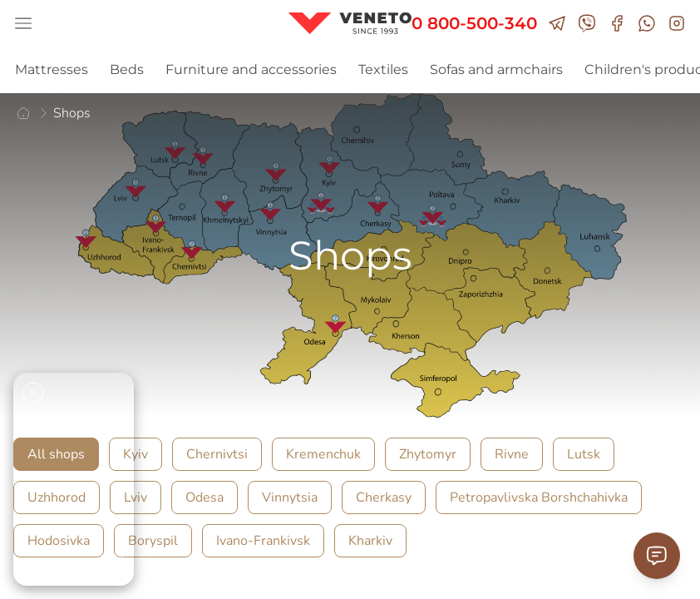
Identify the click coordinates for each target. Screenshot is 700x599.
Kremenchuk (323, 454)
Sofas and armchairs (496, 69)
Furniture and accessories (251, 69)
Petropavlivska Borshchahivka (539, 498)
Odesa (205, 498)
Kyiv (136, 454)
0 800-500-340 (474, 23)
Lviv (136, 498)
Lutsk (584, 454)
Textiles (383, 69)
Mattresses (52, 69)
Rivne (512, 454)
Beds (127, 69)
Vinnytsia (290, 498)
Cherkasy (384, 498)
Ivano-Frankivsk (263, 541)
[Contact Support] (657, 556)
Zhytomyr (428, 454)
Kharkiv (370, 541)
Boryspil (153, 541)
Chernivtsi (217, 454)
